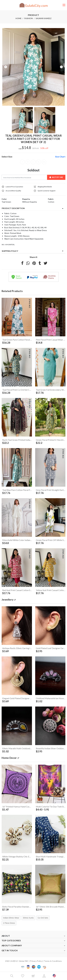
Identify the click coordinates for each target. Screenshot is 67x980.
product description (13, 208)
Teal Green (6, 202)
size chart (60, 157)
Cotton (51, 202)
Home (18, 18)
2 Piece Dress (9, 923)
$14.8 (26, 148)
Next (61, 67)
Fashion (29, 18)
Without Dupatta (30, 202)
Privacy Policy (36, 961)
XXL (44, 162)
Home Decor (10, 758)
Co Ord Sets (43, 918)
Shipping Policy (10, 251)
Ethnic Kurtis (28, 918)
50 (42, 148)
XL (39, 162)
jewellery (9, 600)
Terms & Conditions (53, 961)
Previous (6, 67)
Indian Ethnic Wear (11, 918)
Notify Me (56, 177)
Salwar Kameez (44, 18)
